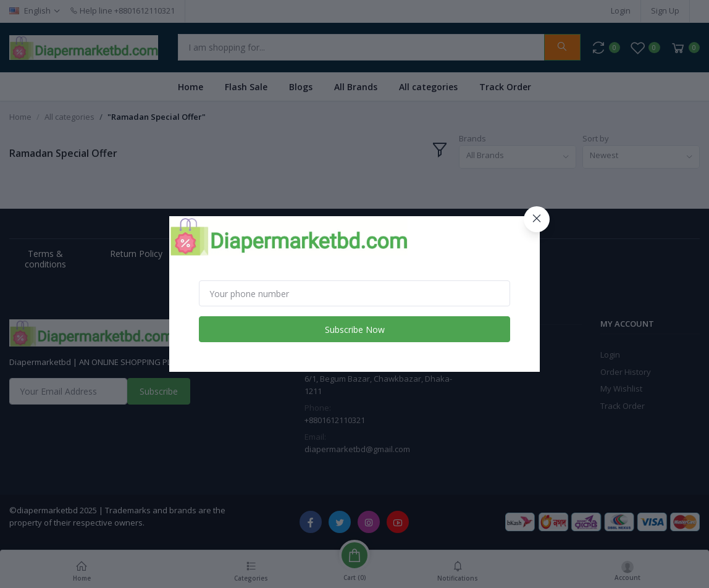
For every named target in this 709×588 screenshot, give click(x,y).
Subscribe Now (355, 330)
